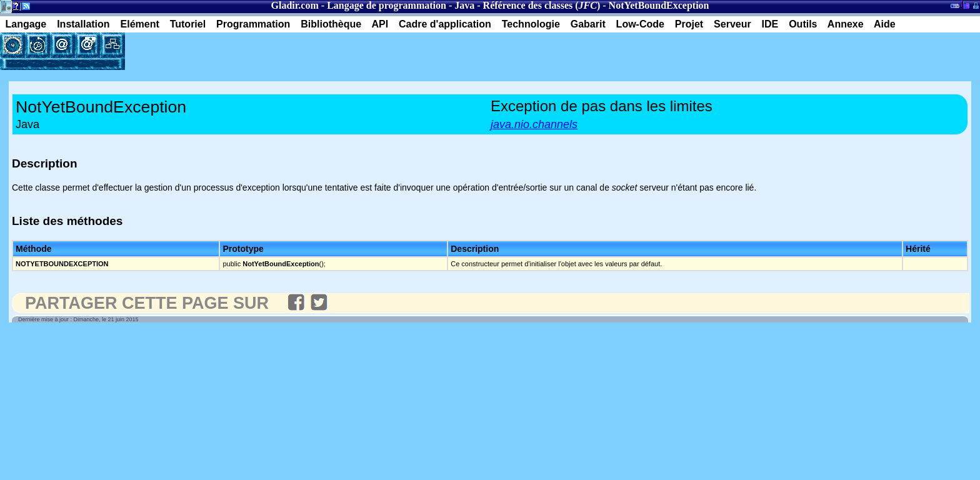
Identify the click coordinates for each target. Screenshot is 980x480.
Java (464, 5)
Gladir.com (295, 5)
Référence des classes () (542, 5)
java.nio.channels (534, 124)
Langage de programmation (387, 5)
